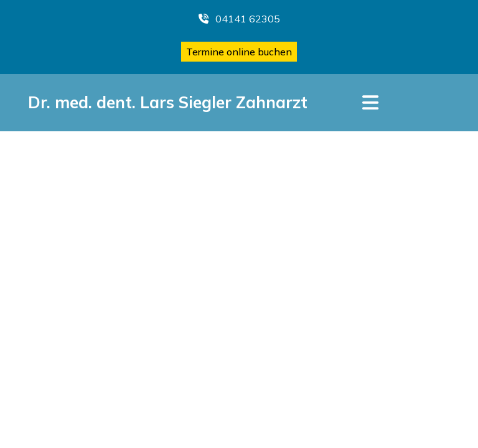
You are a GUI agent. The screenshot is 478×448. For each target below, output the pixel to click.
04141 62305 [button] (239, 19)
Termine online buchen (239, 52)
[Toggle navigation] (370, 103)
